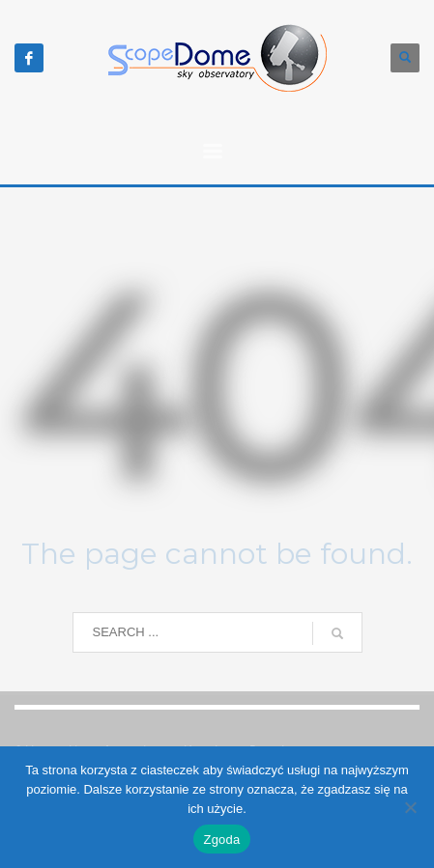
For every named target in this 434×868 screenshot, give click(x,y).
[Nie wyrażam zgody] (410, 807)
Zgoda (221, 840)
